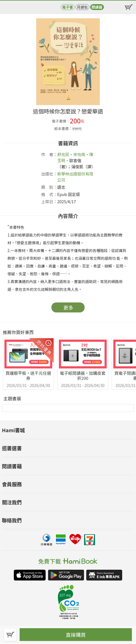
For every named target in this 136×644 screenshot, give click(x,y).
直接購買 (76, 635)
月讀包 (82, 7)
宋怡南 (79, 154)
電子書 (68, 7)
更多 (68, 307)
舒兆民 (63, 154)
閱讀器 (97, 7)
